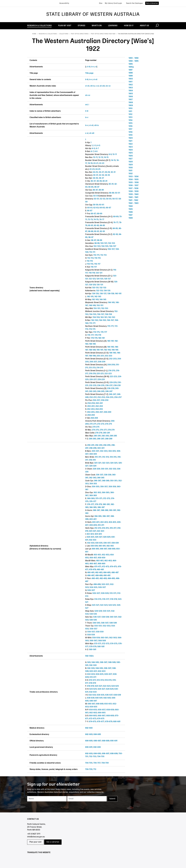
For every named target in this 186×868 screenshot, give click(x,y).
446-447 (104, 549)
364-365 (106, 493)
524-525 (112, 605)
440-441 (102, 546)
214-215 (100, 368)
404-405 (112, 522)
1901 (131, 82)
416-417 (113, 528)
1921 (130, 141)
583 (89, 662)
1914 (130, 120)
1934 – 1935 (134, 180)
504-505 (93, 587)
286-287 (101, 439)
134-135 (107, 291)
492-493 (103, 579)
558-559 (100, 632)
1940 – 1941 (133, 197)
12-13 (101, 157)
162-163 (112, 317)
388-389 (105, 510)
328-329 (93, 466)
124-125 (100, 279)
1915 (131, 123)
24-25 (98, 169)
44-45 (91, 187)
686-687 (97, 741)
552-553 (107, 626)
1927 (131, 159)
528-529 (98, 611)
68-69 (100, 214)
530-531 (106, 611)
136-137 (103, 294)
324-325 (114, 463)
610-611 (93, 677)
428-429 (107, 537)
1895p (131, 67)
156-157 (101, 314)
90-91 (96, 232)
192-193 (107, 350)
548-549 (113, 623)
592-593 (93, 665)
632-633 (93, 692)
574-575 (114, 644)
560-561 (104, 638)
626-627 (101, 689)
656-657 (102, 710)
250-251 (93, 397)
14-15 (106, 157)
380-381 (106, 504)
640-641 (99, 698)
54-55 (109, 199)
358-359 (112, 487)
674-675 (101, 719)
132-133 (103, 288)
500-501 (105, 584)
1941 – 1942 (133, 200)
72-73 (90, 220)
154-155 (93, 314)
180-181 (101, 338)
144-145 (103, 300)
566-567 (93, 641)
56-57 (115, 199)
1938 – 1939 (134, 191)
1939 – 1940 (134, 194)
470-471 (98, 567)
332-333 (112, 469)
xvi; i (87, 105)
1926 (131, 156)
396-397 (106, 516)
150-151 (100, 306)
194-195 (115, 350)
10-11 (115, 155)
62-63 (96, 208)
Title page (89, 73)
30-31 (113, 172)
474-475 (113, 567)
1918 (130, 132)
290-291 (91, 445)
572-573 (106, 644)
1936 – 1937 (134, 186)
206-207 (93, 362)
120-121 (99, 273)
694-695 (97, 754)
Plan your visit (35, 842)
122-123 (92, 279)
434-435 (99, 543)
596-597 (108, 668)
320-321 (98, 463)
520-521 (96, 605)
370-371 (99, 499)
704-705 (101, 757)
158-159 (108, 314)
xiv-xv (108, 86)
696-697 (106, 754)
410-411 (101, 525)
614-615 (108, 680)
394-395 (98, 516)
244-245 (101, 391)
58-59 (95, 205)
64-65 (102, 208)
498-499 (97, 584)
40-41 (105, 181)
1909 (131, 106)
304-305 (112, 451)
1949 (131, 218)
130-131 (100, 285)
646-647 (93, 701)
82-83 (96, 226)
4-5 (99, 146)
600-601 (93, 671)
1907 (131, 100)
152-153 (105, 309)
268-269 (107, 412)
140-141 (118, 294)
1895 (131, 64)
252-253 (101, 397)
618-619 (93, 683)
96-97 (91, 237)
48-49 (101, 190)
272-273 (101, 424)
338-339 (108, 475)
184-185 (92, 344)
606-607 (108, 674)
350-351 (114, 481)
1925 (131, 153)
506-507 (102, 587)
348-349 (106, 481)
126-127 (107, 279)
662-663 (93, 713)
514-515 (98, 599)
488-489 (99, 576)
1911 (130, 111)
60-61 (102, 205)
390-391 (113, 510)
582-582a (89, 656)
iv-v (93, 67)
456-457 (93, 558)
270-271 (93, 424)
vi (96, 67)
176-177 (104, 332)
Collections (64, 34)
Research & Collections (48, 34)
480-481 (100, 570)
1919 (130, 135)
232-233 (93, 386)
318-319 (92, 460)
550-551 (98, 626)
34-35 (107, 175)
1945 (131, 209)
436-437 (107, 543)
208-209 (102, 362)
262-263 (99, 406)
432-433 (93, 540)
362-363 (97, 493)
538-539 (105, 617)
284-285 (113, 436)
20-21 (96, 163)
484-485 (107, 573)
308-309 (93, 454)
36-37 (101, 178)
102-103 (112, 243)
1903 (131, 88)
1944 (131, 206)
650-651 (108, 704)
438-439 (115, 543)
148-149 (92, 306)
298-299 (93, 448)
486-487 (115, 573)
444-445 (95, 549)
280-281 (106, 433)
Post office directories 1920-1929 (103, 34)
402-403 (104, 522)
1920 (131, 138)
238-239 (117, 386)
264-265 (99, 409)
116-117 (97, 264)
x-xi (97, 86)
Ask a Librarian (53, 842)
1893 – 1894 (134, 58)
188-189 (92, 350)
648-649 (100, 704)
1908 (131, 103)
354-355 (93, 484)
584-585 (95, 662)
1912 (130, 114)
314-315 (113, 457)
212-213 (92, 368)
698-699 (114, 754)
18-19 (90, 163)
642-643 (107, 698)
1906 (131, 97)
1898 (131, 73)
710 (95, 769)
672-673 (93, 719)
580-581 (101, 647)
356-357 (104, 487)
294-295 (107, 445)
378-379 (98, 504)
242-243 (93, 391)
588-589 (112, 662)
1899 (131, 76)
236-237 (109, 386)
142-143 (98, 297)
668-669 (110, 716)
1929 (131, 165)
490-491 (107, 576)
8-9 (96, 152)
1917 (130, 129)
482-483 (99, 573)
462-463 (108, 561)
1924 (131, 150)
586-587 (104, 662)
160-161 (104, 317)
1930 (131, 168)
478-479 (93, 570)
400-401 (93, 519)
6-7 (97, 149)
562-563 (113, 638)
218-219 (92, 374)
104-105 (105, 246)
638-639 (117, 695)
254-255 (110, 397)
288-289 (109, 439)
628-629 (110, 689)
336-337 (100, 475)
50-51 (117, 193)
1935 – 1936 (134, 183)
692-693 (97, 747)
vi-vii (95, 80)
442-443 (110, 546)
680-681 (117, 722)
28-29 (107, 172)
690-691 (114, 741)
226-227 (93, 380)
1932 (131, 174)
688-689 (106, 741)
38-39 (99, 181)
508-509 (105, 593)
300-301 (101, 448)
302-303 (104, 451)
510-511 (113, 593)
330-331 (104, 469)
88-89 (91, 232)
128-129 (92, 285)
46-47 (97, 187)
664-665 (102, 713)
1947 (131, 215)
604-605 (100, 674)
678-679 (109, 722)
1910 (131, 109)
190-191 (100, 350)
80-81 (91, 226)
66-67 (108, 208)
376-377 (93, 502)
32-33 (101, 175)
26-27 (101, 172)
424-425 (98, 534)
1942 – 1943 (134, 203)
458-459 (102, 558)
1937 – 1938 (134, 189)
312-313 (105, 457)
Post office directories (80, 34)
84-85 (102, 226)
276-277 (103, 430)
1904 (131, 91)
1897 (131, 70)
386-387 (101, 507)
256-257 (118, 397)
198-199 (92, 356)
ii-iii (89, 67)
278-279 (111, 430)
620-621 (99, 686)
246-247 (109, 391)
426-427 (99, 537)
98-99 (100, 240)
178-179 (98, 335)
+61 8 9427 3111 (34, 834)
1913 (130, 117)
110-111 (92, 252)
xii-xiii (102, 86)
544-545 (93, 620)
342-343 (93, 478)
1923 (131, 147)
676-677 (101, 722)
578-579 (93, 647)
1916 (131, 126)
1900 (131, 79)
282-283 (105, 436)
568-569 (102, 641)
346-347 (98, 481)
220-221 (100, 374)
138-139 (111, 294)
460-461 (100, 561)
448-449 (112, 549)
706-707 (97, 763)
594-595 (99, 668)
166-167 (110, 320)
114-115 (98, 258)
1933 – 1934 (134, 177)
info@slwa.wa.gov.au (36, 837)
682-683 (89, 728)
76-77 (102, 220)
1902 (131, 85)
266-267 (99, 412)
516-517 (106, 599)
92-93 (102, 232)
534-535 (93, 614)
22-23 (102, 163)
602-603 (102, 671)
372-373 (107, 499)
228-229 (101, 380)
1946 (131, 212)
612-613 (100, 680)
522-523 (104, 605)
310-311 (98, 457)
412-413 (98, 528)
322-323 (106, 463)
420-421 (93, 531)
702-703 (93, 757)
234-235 (101, 386)
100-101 (104, 243)
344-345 (101, 478)
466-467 (93, 564)
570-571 (98, 644)
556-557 (93, 629)
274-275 (108, 424)
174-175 (92, 329)
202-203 (108, 356)
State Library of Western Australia (93, 14)
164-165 (103, 320)
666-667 (102, 716)
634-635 (101, 695)
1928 (131, 162)
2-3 (95, 146)
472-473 (105, 567)
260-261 (99, 403)
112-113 (103, 255)
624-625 (115, 686)
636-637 (109, 695)
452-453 (106, 555)
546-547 (105, 623)
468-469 (102, 564)
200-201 (100, 356)
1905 (131, 94)
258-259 (105, 400)
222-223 (108, 374)
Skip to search (0, 0)
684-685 (97, 734)
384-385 (93, 507)
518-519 (114, 599)
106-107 (113, 246)
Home (34, 34)
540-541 (113, 617)
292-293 (99, 445)
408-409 (93, 525)
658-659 (110, 710)
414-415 (105, 528)
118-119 (92, 273)
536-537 (97, 617)
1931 (130, 171)
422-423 (101, 531)
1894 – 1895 (134, 61)
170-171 (92, 323)
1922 (131, 144)
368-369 (93, 496)
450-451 (97, 555)
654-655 (93, 707)
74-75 (96, 220)
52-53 (102, 199)
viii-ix (92, 86)
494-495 (111, 579)
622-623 (107, 686)
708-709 (105, 763)
